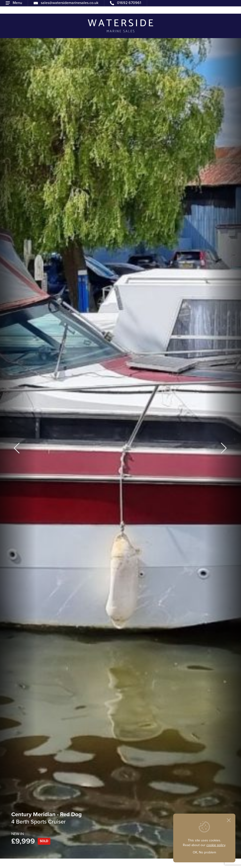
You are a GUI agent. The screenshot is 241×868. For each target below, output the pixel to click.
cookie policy (216, 845)
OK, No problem (204, 852)
